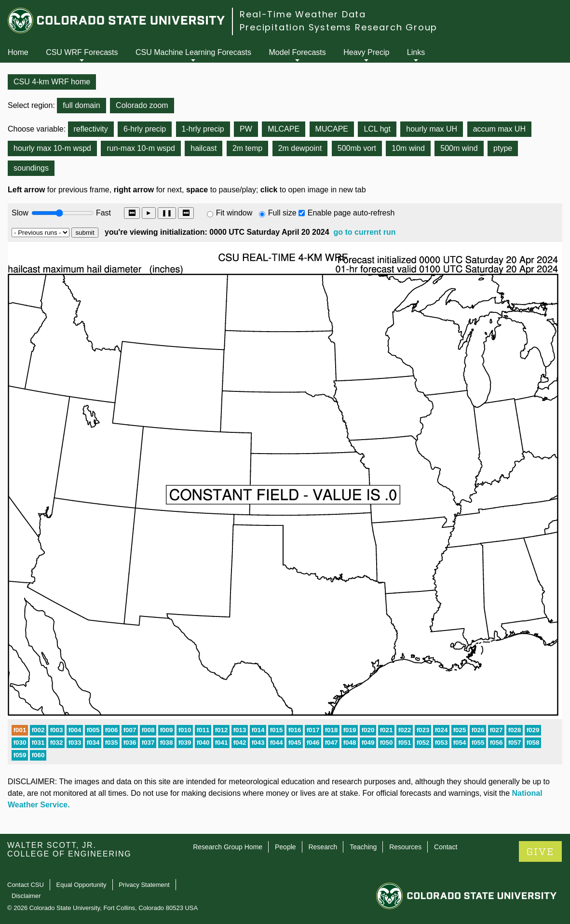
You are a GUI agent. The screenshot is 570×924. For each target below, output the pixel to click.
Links (416, 52)
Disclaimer (26, 896)
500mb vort (357, 148)
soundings (31, 168)
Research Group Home (228, 847)
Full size (282, 213)
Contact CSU (26, 885)
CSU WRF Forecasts (82, 52)
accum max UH (499, 129)
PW (246, 129)
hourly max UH (432, 129)
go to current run (365, 232)
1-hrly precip (203, 129)
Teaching (363, 847)
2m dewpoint (300, 148)
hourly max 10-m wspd (52, 148)
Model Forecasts (298, 52)
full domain (81, 105)
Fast (103, 213)
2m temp (247, 148)
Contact (446, 847)
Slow (20, 213)
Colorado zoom (142, 105)
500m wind (459, 148)
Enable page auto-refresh (351, 213)
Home (18, 52)
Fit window (234, 213)
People (285, 847)
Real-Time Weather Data (303, 14)
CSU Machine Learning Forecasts (193, 52)
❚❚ (167, 213)
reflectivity (91, 129)
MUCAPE (332, 129)
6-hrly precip (145, 129)
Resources (405, 847)
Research (323, 847)
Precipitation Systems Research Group (339, 27)
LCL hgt (377, 129)
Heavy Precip (366, 52)
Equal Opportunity (81, 885)
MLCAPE (284, 129)
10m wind (408, 148)
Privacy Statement (144, 885)
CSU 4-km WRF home (52, 82)
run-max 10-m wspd (141, 148)
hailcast (204, 148)
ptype (503, 148)
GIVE (540, 852)
